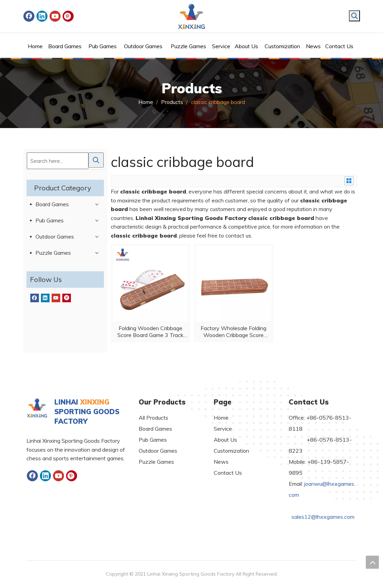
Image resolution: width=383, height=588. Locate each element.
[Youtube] (55, 16)
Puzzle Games (53, 253)
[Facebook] (29, 16)
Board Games (52, 204)
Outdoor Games (55, 237)
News (221, 462)
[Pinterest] (68, 16)
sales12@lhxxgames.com (323, 517)
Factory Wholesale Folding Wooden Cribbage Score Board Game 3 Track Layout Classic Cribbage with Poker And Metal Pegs (233, 332)
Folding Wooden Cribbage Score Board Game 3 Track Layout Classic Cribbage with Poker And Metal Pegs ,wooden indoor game (150, 332)
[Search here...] (58, 161)
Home (221, 418)
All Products (153, 418)
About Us (225, 440)
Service (223, 429)
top (372, 562)
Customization (231, 451)
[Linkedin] (42, 16)
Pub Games (50, 220)
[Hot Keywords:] (354, 16)
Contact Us (228, 473)
